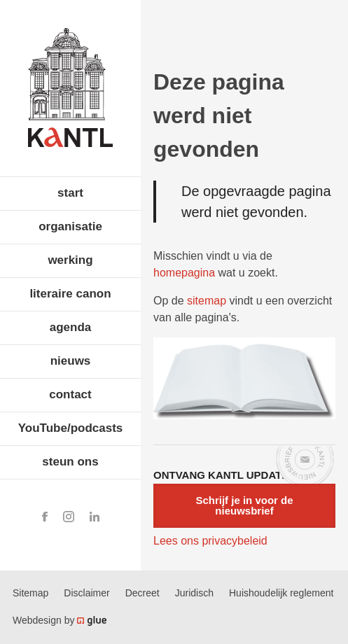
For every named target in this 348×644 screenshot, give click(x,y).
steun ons (70, 462)
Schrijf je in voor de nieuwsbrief (244, 505)
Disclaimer (86, 593)
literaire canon (70, 294)
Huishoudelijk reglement (281, 593)
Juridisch (194, 593)
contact (70, 394)
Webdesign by (60, 620)
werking (70, 260)
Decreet (142, 593)
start (70, 193)
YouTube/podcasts (71, 428)
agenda (71, 327)
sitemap (207, 301)
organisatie (70, 226)
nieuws (71, 361)
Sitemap (30, 593)
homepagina (184, 273)
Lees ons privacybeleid (210, 541)
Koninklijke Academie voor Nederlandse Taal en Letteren (70, 87)
